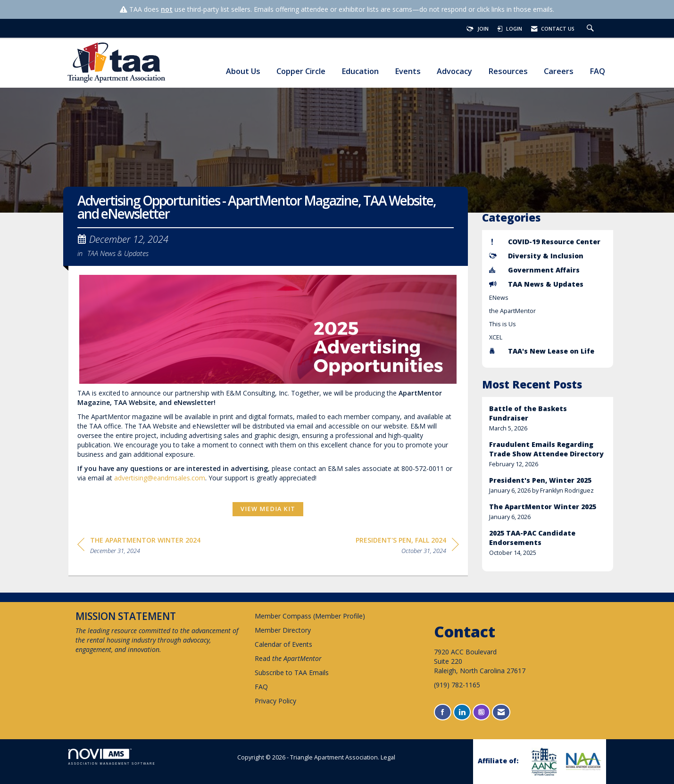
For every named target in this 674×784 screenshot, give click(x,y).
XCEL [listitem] (496, 337)
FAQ (597, 71)
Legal (388, 757)
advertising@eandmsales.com (160, 478)
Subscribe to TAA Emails (292, 673)
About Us (243, 71)
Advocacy (454, 71)
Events (408, 71)
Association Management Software (112, 757)
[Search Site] (591, 29)
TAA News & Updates (118, 253)
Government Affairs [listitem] (534, 270)
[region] (407, 547)
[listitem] (548, 418)
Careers (559, 71)
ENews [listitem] (499, 298)
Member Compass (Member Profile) (310, 616)
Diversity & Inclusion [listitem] (536, 256)
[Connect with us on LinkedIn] (462, 712)
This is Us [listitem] (503, 324)
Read (288, 658)
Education (360, 71)
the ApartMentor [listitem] (512, 311)
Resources (508, 71)
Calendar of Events (283, 644)
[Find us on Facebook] (443, 712)
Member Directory (283, 630)
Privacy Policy (275, 701)
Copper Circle (301, 71)
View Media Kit (268, 509)
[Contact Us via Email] (501, 712)
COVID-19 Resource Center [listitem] (545, 242)
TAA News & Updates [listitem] (536, 284)
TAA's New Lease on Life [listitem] (542, 351)
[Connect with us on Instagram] (481, 712)
